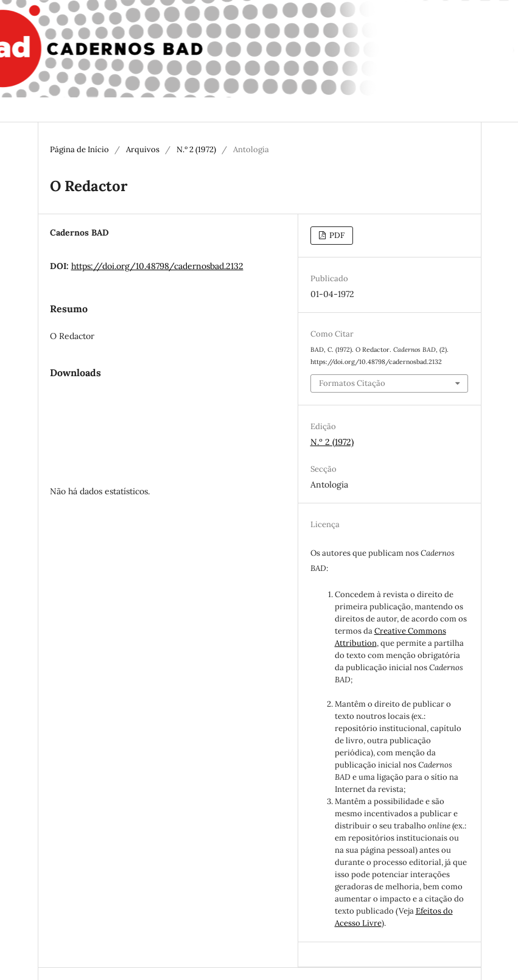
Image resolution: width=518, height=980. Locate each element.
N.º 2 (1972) (196, 149)
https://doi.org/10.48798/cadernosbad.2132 (157, 266)
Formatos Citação (352, 383)
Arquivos (143, 149)
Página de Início (79, 149)
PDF (336, 235)
